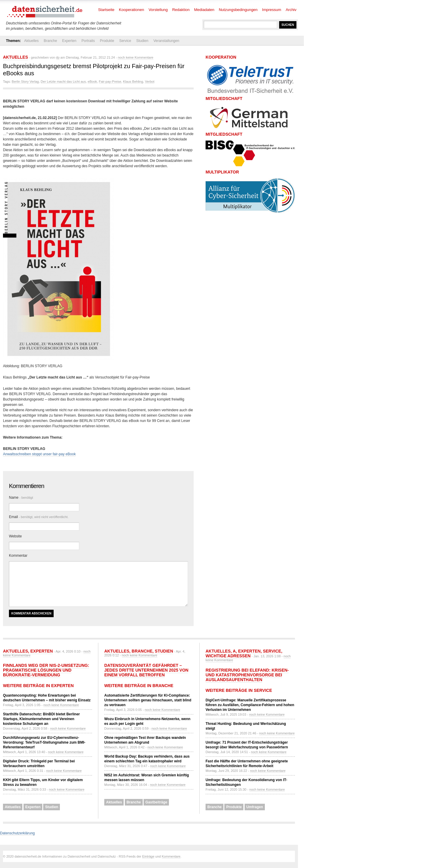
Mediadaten (204, 10)
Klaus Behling (133, 82)
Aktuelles (31, 41)
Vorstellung (158, 10)
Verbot (150, 82)
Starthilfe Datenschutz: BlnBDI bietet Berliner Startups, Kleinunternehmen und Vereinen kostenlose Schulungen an (41, 719)
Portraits (88, 41)
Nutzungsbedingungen (238, 10)
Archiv (291, 10)
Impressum (272, 10)
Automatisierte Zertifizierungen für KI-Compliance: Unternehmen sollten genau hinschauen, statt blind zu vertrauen (148, 700)
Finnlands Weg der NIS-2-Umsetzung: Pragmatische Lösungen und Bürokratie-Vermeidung (46, 670)
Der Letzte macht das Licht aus (63, 82)
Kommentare (171, 856)
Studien (142, 41)
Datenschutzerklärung (17, 833)
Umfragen (255, 807)
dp (58, 57)
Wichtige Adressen (228, 656)
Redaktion (181, 10)
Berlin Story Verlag (25, 82)
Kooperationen (132, 10)
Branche (50, 41)
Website (15, 536)
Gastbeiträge (156, 802)
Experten (69, 41)
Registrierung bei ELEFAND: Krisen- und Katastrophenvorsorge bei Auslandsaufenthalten (247, 675)
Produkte (107, 41)
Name (21, 498)
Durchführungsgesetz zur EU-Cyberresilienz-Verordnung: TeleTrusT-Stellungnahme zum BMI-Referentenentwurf (44, 742)
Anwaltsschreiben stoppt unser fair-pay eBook (39, 454)
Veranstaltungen (166, 41)
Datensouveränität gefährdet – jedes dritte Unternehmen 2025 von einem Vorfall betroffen (146, 670)
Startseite (106, 10)
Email (39, 517)
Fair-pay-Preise (110, 82)
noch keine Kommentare (135, 57)
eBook (92, 82)
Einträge (148, 856)
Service (125, 41)
